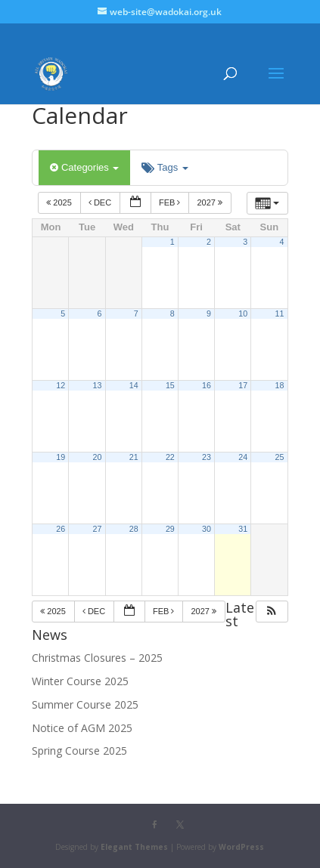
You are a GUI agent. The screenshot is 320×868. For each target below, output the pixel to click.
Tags (165, 167)
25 (280, 457)
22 (170, 457)
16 (207, 385)
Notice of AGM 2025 (82, 728)
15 (170, 385)
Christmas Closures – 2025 (97, 658)
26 (61, 529)
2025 (60, 202)
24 (243, 457)
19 (61, 457)
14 (134, 385)
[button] (272, 612)
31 (243, 529)
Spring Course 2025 (79, 751)
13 (98, 385)
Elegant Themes (134, 847)
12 (61, 385)
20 (98, 457)
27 (98, 529)
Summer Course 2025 (85, 704)
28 (134, 529)
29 (170, 529)
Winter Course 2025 (80, 681)
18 (280, 385)
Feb (171, 202)
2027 (211, 202)
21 (134, 457)
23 (207, 457)
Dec (101, 202)
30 (207, 529)
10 (243, 314)
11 (280, 314)
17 (243, 385)
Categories (84, 167)
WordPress (241, 847)
